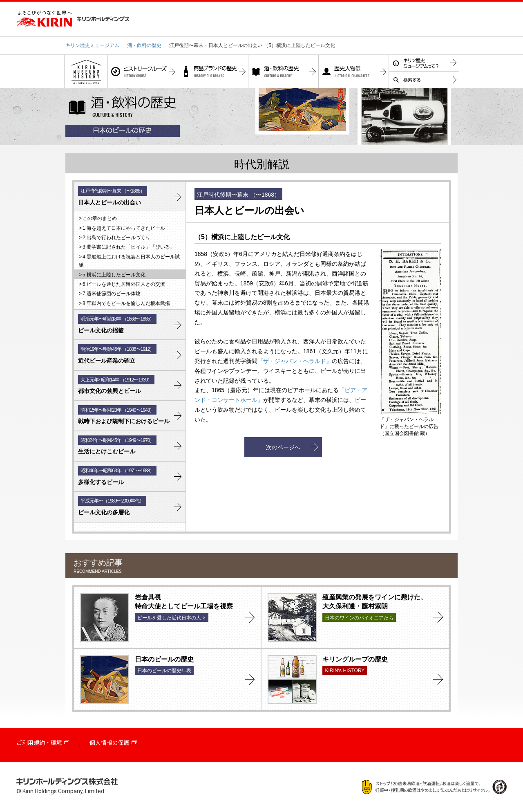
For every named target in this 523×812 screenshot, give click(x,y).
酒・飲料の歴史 (144, 45)
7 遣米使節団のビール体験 (112, 294)
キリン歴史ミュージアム (92, 45)
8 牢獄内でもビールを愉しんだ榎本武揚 (126, 303)
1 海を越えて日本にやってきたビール (124, 228)
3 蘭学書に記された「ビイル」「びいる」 (129, 247)
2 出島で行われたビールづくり (116, 238)
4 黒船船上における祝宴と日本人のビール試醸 (129, 261)
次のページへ (283, 447)
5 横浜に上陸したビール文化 (114, 275)
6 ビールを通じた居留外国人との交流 (124, 284)
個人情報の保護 (110, 743)
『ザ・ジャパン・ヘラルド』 (295, 361)
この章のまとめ (100, 218)
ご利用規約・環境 (39, 743)
